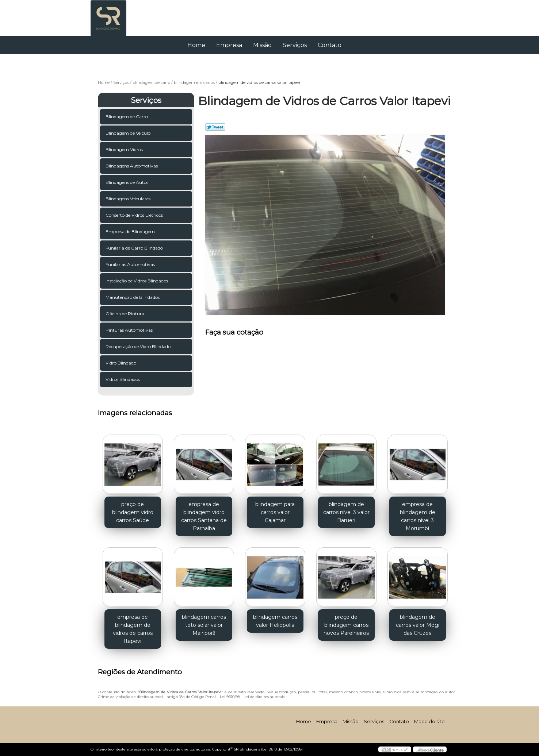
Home (196, 45)
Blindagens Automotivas (132, 166)
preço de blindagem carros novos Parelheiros (346, 625)
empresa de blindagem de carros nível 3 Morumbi (418, 516)
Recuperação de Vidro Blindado (139, 346)
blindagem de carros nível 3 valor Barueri (346, 512)
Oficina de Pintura (125, 314)
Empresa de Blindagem (131, 232)
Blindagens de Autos (127, 182)
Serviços (295, 45)
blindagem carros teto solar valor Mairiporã (204, 625)
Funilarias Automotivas (131, 264)
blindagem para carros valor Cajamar (275, 512)
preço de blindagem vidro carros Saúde (133, 512)
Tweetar (215, 127)
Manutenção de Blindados (133, 297)
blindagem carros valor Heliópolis (275, 621)
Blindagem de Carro (127, 117)
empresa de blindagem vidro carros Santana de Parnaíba (204, 516)
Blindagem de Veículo (129, 133)
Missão (262, 45)
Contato (330, 45)
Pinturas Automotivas (130, 330)
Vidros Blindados (123, 379)
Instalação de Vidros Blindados (137, 281)
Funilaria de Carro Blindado (135, 248)
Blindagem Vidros (125, 149)
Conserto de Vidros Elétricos (135, 215)
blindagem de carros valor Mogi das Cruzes (418, 625)
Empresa (229, 45)
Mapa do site (429, 721)
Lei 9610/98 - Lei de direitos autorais (252, 697)
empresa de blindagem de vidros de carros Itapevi (133, 629)
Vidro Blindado (121, 363)
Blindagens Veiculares (129, 199)
